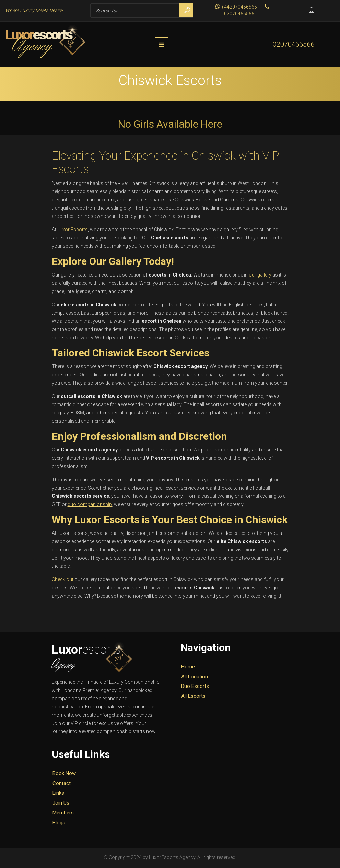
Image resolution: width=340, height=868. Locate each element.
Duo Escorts (195, 688)
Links (58, 794)
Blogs (59, 824)
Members (63, 814)
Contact (62, 784)
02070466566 (294, 45)
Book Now (64, 774)
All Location (195, 678)
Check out (63, 581)
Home (188, 668)
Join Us (61, 804)
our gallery (260, 276)
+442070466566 (236, 7)
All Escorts (193, 697)
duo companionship (90, 506)
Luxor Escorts (73, 231)
